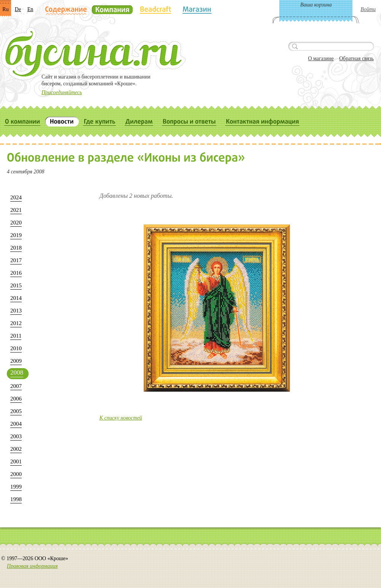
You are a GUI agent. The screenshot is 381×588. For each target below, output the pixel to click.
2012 (16, 323)
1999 (16, 487)
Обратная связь (356, 58)
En (30, 9)
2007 (16, 386)
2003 (16, 436)
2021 (16, 210)
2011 (16, 336)
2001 (16, 461)
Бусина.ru (94, 54)
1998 (16, 499)
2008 (17, 373)
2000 (16, 474)
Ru (5, 9)
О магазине (321, 58)
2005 (16, 411)
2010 (16, 348)
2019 (16, 235)
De (18, 9)
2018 (16, 248)
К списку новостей (121, 418)
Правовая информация (32, 566)
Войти (368, 9)
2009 (16, 361)
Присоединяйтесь (62, 92)
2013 (16, 311)
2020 (16, 223)
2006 (16, 399)
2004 (16, 424)
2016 (16, 273)
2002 (16, 449)
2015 (16, 285)
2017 (16, 260)
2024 (16, 197)
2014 (16, 298)
